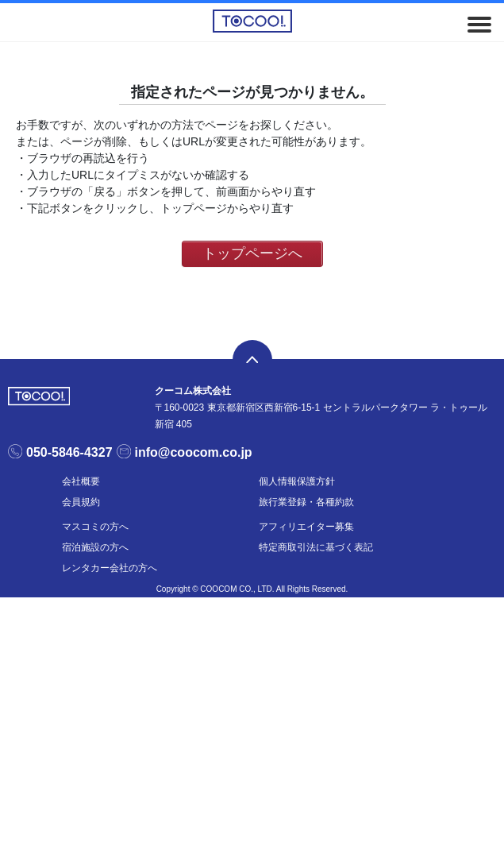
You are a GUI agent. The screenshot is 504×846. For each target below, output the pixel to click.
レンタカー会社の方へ (110, 568)
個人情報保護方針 (297, 481)
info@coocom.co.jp (194, 452)
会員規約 (81, 502)
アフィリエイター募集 (306, 527)
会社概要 (81, 481)
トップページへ (252, 253)
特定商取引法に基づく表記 (316, 547)
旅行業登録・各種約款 (306, 502)
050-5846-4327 (69, 452)
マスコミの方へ (95, 527)
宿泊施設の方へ (95, 547)
